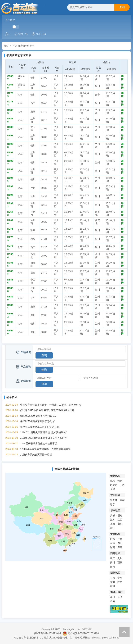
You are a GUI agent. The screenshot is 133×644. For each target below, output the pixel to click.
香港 (113, 601)
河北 (120, 481)
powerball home (111, 638)
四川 (113, 563)
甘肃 (113, 578)
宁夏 (120, 578)
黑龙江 (114, 500)
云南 (113, 567)
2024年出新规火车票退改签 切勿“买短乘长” (43, 432)
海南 (120, 547)
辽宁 (113, 504)
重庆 (113, 558)
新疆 (113, 586)
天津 (113, 489)
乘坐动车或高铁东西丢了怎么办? (38, 421)
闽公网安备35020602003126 (83, 633)
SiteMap (96, 638)
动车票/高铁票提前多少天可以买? (38, 416)
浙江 (113, 528)
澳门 (113, 597)
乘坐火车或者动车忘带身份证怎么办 (40, 427)
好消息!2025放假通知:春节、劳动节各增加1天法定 (47, 410)
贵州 (120, 558)
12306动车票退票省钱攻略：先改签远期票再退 (45, 449)
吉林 (122, 500)
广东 (113, 539)
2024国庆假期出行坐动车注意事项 (39, 443)
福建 (120, 515)
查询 (122, 7)
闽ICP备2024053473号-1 (48, 633)
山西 (122, 485)
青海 (113, 582)
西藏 (120, 563)
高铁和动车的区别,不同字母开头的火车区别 (44, 438)
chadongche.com (71, 629)
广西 (120, 539)
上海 (113, 524)
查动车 (22, 638)
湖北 (120, 543)
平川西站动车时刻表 (24, 46)
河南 (113, 543)
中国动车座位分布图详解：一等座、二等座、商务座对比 (51, 405)
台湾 (120, 597)
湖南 (113, 547)
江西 (120, 520)
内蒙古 (114, 485)
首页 (6, 46)
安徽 (113, 515)
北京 (113, 481)
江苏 (113, 520)
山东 (120, 524)
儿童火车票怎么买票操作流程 (36, 455)
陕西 (120, 582)
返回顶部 (124, 632)
